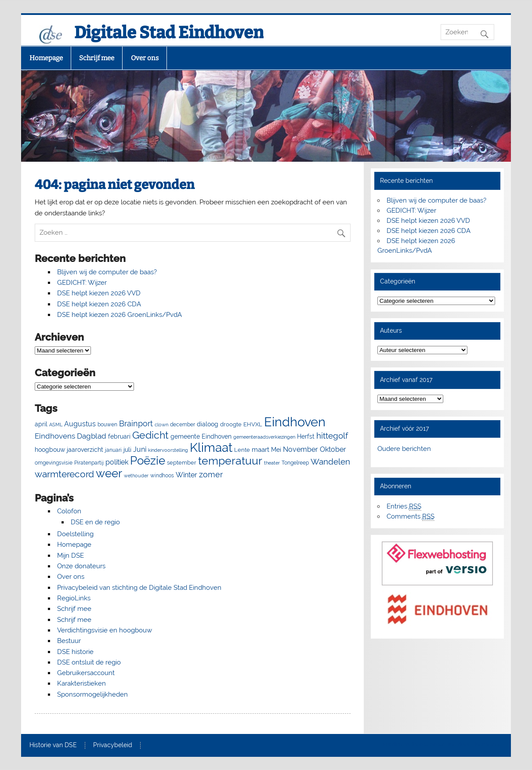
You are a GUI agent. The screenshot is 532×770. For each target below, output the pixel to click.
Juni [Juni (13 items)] (140, 449)
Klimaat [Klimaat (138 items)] (211, 448)
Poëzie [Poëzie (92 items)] (148, 461)
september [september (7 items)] (182, 463)
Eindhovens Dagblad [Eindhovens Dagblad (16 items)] (71, 436)
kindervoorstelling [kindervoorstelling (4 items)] (168, 450)
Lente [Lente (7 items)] (242, 450)
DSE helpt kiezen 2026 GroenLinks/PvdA (119, 315)
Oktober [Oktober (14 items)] (333, 449)
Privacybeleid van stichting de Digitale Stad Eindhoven (139, 588)
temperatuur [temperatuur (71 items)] (230, 461)
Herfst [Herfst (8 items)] (306, 436)
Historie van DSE (53, 745)
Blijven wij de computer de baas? (107, 272)
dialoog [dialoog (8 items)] (208, 424)
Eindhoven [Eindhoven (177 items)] (295, 422)
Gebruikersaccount (86, 673)
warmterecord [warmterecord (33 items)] (64, 474)
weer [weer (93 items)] (109, 473)
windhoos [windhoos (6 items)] (162, 475)
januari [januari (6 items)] (113, 450)
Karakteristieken (81, 683)
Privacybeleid (113, 745)
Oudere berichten (404, 449)
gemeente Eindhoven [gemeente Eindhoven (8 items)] (201, 436)
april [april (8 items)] (41, 424)
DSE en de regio (95, 522)
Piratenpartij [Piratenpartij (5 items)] (89, 463)
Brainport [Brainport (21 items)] (136, 423)
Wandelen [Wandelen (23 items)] (330, 461)
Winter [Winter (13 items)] (186, 475)
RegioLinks (74, 598)
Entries (404, 507)
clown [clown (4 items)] (161, 425)
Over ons (145, 58)
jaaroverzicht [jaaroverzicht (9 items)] (85, 450)
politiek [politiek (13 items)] (117, 462)
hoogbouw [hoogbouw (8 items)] (50, 450)
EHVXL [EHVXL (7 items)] (253, 424)
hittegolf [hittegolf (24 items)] (332, 436)
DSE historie (75, 652)
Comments (411, 517)
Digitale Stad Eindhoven (169, 33)
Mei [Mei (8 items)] (276, 450)
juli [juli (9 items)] (127, 450)
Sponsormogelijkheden (92, 694)
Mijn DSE (71, 556)
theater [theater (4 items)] (272, 463)
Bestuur (69, 641)
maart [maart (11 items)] (261, 450)
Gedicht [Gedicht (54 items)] (150, 435)
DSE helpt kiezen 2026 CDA (99, 304)
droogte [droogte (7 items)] (231, 424)
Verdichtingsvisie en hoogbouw (105, 630)
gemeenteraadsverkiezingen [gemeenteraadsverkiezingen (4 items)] (264, 437)
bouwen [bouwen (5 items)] (107, 425)
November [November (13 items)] (300, 449)
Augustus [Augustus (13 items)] (80, 424)
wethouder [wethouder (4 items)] (136, 476)
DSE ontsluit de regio (89, 662)
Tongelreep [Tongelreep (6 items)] (295, 463)
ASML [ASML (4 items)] (56, 425)
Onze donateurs (81, 566)
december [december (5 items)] (183, 425)
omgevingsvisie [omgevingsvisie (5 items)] (54, 463)
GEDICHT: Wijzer (82, 283)
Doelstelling (75, 534)
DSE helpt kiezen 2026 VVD (99, 293)
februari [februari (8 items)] (119, 436)
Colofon (69, 511)
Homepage (46, 58)
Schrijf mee (97, 58)
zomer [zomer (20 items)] (211, 474)
